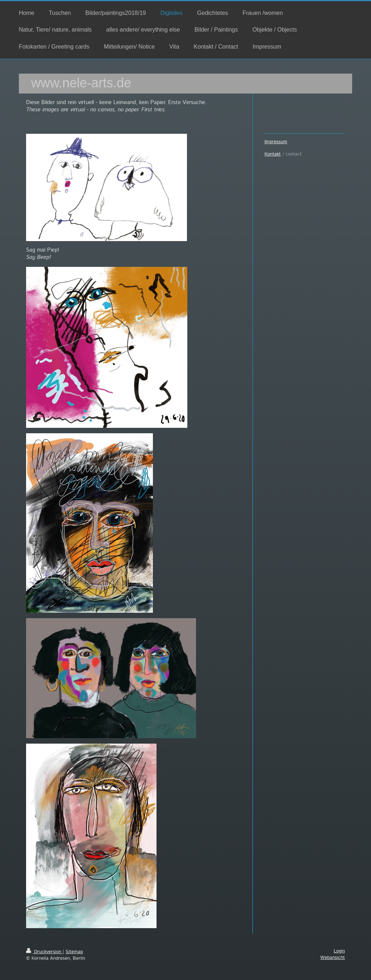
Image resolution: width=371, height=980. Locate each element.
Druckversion (44, 952)
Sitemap (74, 952)
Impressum (276, 142)
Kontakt (273, 154)
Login (339, 951)
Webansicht (333, 958)
